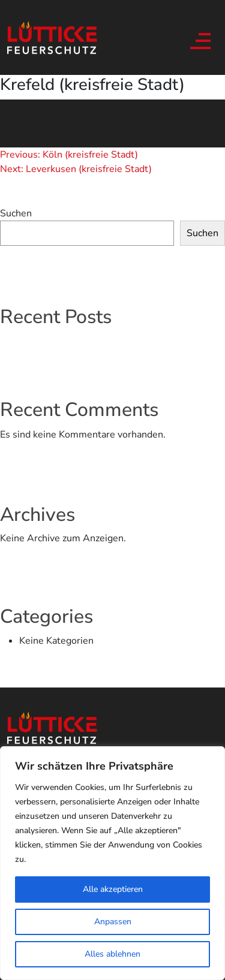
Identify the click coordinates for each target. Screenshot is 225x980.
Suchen (16, 213)
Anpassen (113, 922)
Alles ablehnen (112, 954)
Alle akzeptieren (113, 889)
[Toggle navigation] (199, 38)
